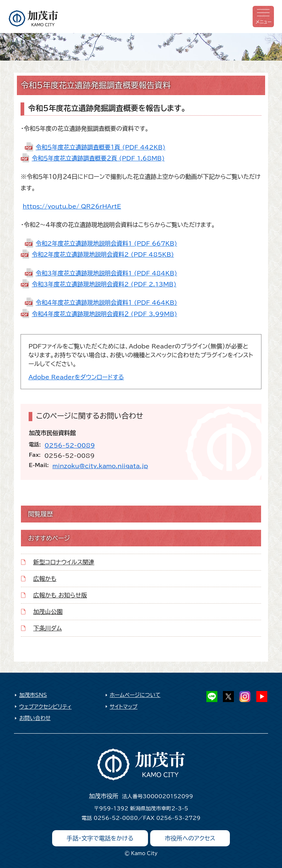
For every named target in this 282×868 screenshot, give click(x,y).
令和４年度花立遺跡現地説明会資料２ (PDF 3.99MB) (104, 314)
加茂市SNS (33, 695)
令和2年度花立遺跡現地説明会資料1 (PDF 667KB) (106, 243)
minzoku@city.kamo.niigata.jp (100, 466)
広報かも (45, 579)
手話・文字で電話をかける (100, 838)
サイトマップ (124, 707)
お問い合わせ (35, 718)
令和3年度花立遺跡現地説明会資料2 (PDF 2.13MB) (104, 284)
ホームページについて (135, 695)
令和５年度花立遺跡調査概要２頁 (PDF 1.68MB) (98, 158)
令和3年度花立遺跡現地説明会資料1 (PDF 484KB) (106, 273)
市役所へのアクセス (190, 838)
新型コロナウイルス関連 (64, 562)
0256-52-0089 (70, 445)
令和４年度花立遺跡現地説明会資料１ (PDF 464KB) (106, 303)
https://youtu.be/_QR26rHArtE (72, 206)
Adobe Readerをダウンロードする (76, 377)
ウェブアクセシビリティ (45, 707)
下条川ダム (48, 628)
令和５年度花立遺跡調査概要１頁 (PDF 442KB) (100, 147)
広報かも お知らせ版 (60, 595)
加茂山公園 (48, 612)
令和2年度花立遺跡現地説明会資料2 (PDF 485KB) (103, 254)
